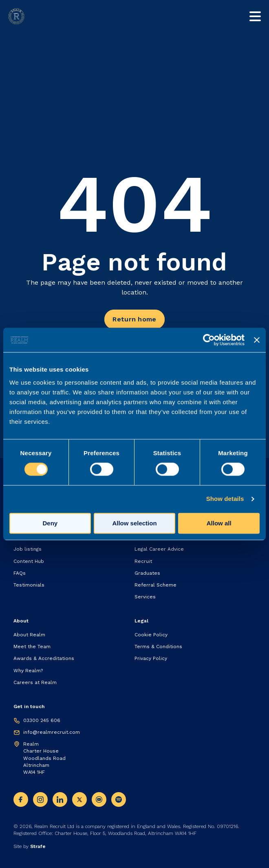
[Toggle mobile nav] (255, 16)
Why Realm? (28, 671)
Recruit (143, 561)
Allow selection (134, 524)
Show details (225, 499)
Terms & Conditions (158, 647)
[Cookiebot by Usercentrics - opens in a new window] (209, 340)
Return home (134, 319)
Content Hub (29, 561)
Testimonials (29, 585)
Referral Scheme (155, 585)
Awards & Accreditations (44, 658)
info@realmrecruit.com (52, 732)
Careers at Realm (35, 682)
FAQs (20, 573)
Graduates (147, 573)
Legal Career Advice (159, 549)
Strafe (38, 846)
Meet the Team (32, 647)
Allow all (219, 524)
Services (145, 597)
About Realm (29, 635)
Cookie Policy (151, 635)
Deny (50, 524)
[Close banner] (257, 340)
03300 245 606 (42, 720)
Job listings (28, 549)
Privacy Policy (151, 658)
